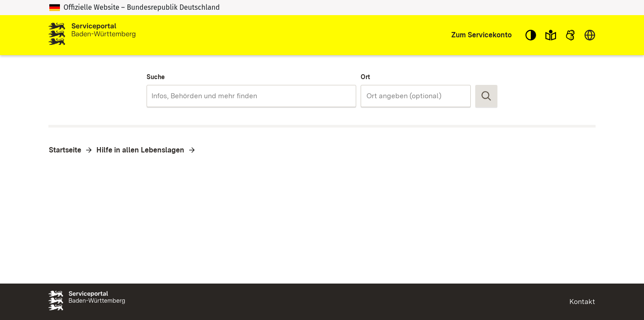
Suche (156, 77)
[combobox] (251, 96)
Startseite (65, 150)
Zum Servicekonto (481, 35)
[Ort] (416, 96)
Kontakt (582, 302)
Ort (365, 77)
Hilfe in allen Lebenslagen (140, 150)
